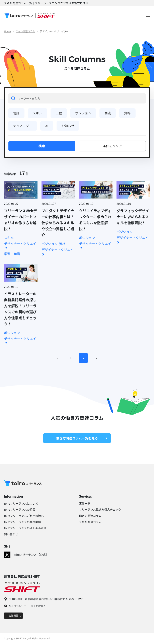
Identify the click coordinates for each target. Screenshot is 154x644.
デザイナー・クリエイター (20, 246)
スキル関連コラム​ (90, 522)
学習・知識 (12, 254)
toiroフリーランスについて (21, 503)
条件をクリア (112, 146)
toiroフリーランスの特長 (20, 509)
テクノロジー (23, 126)
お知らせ (68, 126)
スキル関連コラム (25, 31)
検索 (42, 146)
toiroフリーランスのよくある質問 (25, 528)
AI (47, 126)
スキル (37, 113)
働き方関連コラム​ (90, 516)
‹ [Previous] (58, 358)
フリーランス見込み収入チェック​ (100, 509)
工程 (59, 113)
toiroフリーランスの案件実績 (22, 522)
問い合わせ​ (11, 534)
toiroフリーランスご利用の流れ (24, 516)
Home (7, 31)
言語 (16, 113)
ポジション (83, 113)
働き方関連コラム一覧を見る (82, 438)
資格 (127, 113)
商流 (108, 113)
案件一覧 (85, 503)
